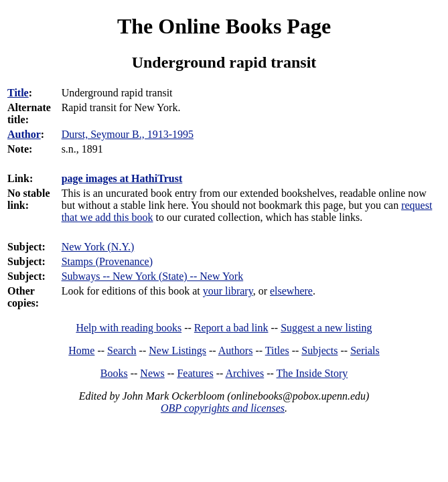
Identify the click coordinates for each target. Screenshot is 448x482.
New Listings (177, 350)
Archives (244, 373)
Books (114, 373)
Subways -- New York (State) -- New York (153, 276)
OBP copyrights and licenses (223, 408)
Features (195, 373)
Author (24, 134)
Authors (236, 350)
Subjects (319, 350)
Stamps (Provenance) (107, 261)
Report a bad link (231, 328)
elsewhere (291, 291)
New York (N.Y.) (98, 247)
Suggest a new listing (326, 328)
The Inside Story (312, 373)
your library (228, 291)
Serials (365, 350)
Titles (277, 350)
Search (122, 350)
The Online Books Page (224, 26)
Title (18, 93)
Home (81, 350)
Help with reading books (129, 328)
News (152, 373)
